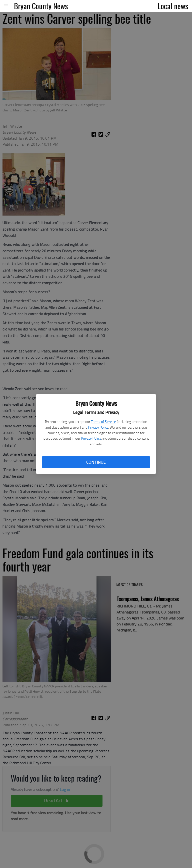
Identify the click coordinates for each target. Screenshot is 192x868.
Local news (173, 6)
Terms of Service (103, 422)
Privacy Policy (98, 427)
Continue (96, 462)
